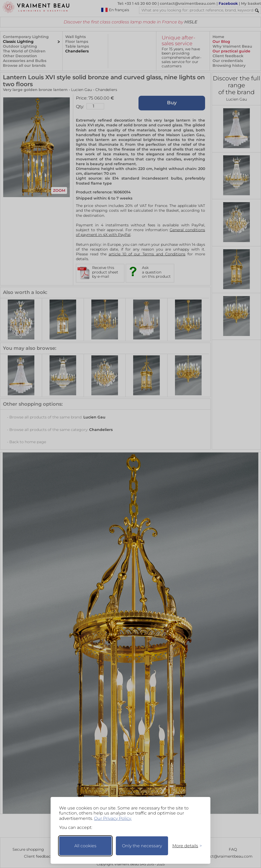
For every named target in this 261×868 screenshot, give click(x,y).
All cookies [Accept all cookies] (85, 846)
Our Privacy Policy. (113, 818)
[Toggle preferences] (185, 846)
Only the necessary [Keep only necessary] (142, 846)
